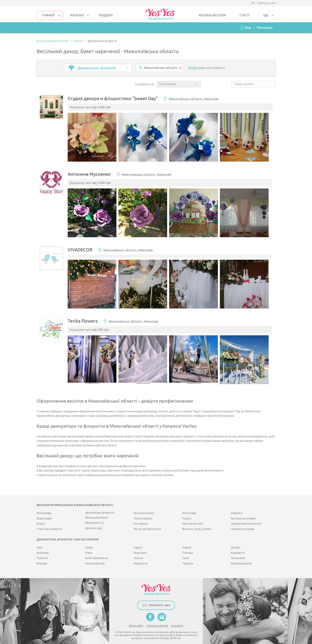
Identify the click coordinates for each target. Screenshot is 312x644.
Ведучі (41, 521)
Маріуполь (141, 561)
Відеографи (44, 516)
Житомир (43, 550)
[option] (94, 138)
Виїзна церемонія (97, 515)
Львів (89, 545)
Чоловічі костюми (242, 526)
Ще (266, 15)
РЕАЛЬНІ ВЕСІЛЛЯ (212, 15)
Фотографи (44, 510)
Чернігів (42, 555)
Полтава (188, 550)
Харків (187, 545)
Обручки (236, 510)
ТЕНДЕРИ (105, 15)
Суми (186, 555)
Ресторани (141, 521)
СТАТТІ (245, 15)
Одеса (138, 545)
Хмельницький (95, 561)
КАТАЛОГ (77, 15)
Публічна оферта (157, 623)
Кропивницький (241, 561)
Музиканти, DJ (95, 520)
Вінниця (42, 561)
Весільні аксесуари (243, 516)
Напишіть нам (266, 3)
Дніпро (235, 545)
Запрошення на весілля (246, 521)
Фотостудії (189, 510)
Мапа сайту (136, 623)
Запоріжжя (238, 555)
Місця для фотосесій (147, 526)
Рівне (89, 550)
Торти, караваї (143, 516)
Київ (39, 545)
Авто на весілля (193, 521)
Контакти (177, 623)
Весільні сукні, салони (197, 526)
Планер (48, 15)
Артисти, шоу (94, 525)
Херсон (138, 555)
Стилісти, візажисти (49, 526)
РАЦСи (187, 516)
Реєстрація (265, 28)
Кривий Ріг (238, 550)
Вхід (248, 28)
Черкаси (188, 561)
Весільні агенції (144, 510)
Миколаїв (140, 550)
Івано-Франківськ (97, 555)
